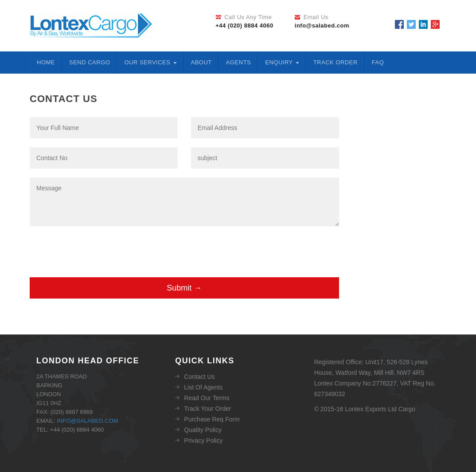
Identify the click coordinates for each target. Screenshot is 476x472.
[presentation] (97, 256)
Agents (238, 62)
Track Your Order (207, 409)
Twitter (411, 24)
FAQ (378, 62)
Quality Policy (203, 430)
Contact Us (199, 377)
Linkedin (423, 24)
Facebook (399, 24)
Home (46, 62)
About (201, 62)
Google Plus (435, 24)
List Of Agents (203, 387)
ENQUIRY (282, 62)
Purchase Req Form (212, 419)
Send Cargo (90, 62)
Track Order (336, 62)
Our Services (150, 62)
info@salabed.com (87, 421)
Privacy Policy (203, 441)
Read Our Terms (207, 398)
